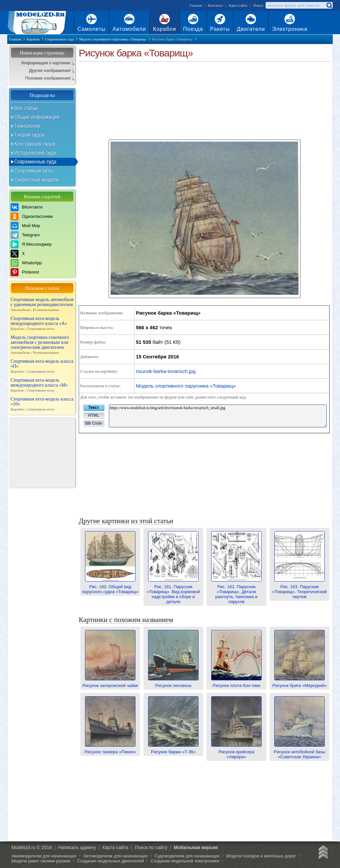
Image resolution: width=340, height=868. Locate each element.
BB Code (94, 423)
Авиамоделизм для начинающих (44, 856)
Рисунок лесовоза (173, 683)
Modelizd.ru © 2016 (32, 847)
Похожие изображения (48, 78)
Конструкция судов (35, 144)
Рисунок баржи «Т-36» (173, 749)
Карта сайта (238, 5)
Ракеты (220, 29)
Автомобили (129, 29)
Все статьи (26, 108)
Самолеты (91, 29)
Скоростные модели (36, 179)
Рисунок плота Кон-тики (236, 683)
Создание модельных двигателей (110, 861)
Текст (94, 407)
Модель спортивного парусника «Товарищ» (186, 386)
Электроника (290, 29)
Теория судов (29, 135)
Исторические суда (35, 153)
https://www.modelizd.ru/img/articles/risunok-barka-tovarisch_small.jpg (218, 416)
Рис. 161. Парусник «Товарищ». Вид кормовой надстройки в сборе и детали (173, 592)
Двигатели (251, 29)
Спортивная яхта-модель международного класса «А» (42, 324)
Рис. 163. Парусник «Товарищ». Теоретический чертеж (300, 589)
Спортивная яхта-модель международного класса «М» (42, 385)
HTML (93, 415)
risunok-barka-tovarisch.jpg (166, 371)
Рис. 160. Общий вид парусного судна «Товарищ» (110, 587)
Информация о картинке (46, 63)
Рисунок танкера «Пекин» (110, 749)
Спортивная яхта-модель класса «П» (42, 366)
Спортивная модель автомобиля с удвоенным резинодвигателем (42, 305)
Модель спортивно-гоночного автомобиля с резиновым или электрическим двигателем (42, 345)
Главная (196, 5)
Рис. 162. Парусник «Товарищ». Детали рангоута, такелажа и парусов (236, 592)
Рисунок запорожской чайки (110, 683)
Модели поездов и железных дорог (261, 856)
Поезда (193, 29)
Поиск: (258, 5)
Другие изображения (50, 70)
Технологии (27, 126)
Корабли (165, 29)
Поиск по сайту (151, 847)
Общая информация (37, 117)
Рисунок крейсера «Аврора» (236, 752)
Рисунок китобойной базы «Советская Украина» (299, 752)
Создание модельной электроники (185, 861)
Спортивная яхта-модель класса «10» (42, 404)
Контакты (215, 5)
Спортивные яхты (34, 170)
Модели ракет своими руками (41, 861)
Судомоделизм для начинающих (187, 856)
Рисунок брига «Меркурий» (299, 683)
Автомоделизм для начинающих (115, 856)
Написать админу (77, 847)
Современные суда (35, 161)
